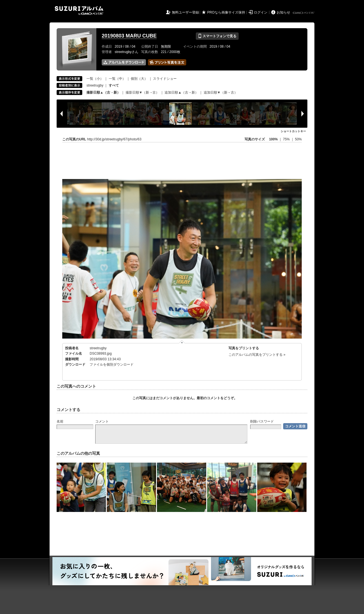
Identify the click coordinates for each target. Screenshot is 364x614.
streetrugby (95, 85)
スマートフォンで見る (217, 36)
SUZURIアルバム (79, 11)
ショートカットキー (293, 131)
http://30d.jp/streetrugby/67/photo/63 (114, 139)
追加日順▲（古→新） (181, 92)
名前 (60, 421)
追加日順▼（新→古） (221, 92)
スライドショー (165, 79)
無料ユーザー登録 (185, 12)
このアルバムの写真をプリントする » (257, 355)
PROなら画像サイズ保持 (226, 12)
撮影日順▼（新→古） (143, 92)
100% (273, 139)
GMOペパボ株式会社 (304, 13)
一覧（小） (95, 79)
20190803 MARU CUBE (129, 36)
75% (287, 139)
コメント (102, 421)
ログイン (261, 12)
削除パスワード (262, 421)
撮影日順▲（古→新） (103, 92)
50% (298, 139)
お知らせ (283, 12)
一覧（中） (117, 79)
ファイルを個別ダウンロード (112, 365)
